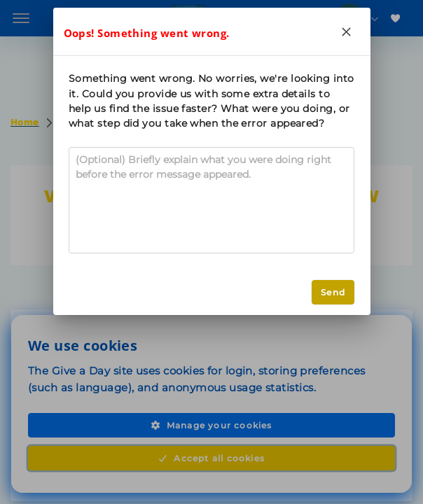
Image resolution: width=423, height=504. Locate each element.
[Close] (347, 31)
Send (333, 292)
